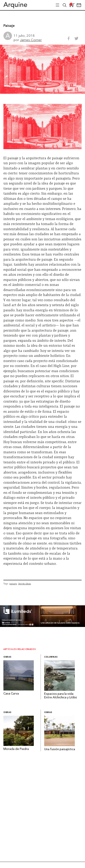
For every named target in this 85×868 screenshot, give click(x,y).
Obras (7, 657)
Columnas (51, 657)
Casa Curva (11, 694)
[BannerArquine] (42, 626)
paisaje (13, 584)
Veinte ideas (24, 584)
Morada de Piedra (16, 749)
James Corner (31, 40)
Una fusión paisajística (60, 749)
